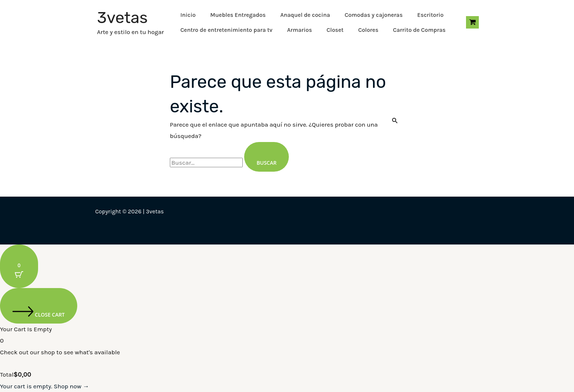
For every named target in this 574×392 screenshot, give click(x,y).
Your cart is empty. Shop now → (44, 386)
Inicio (188, 15)
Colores (368, 30)
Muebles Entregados (238, 15)
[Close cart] (39, 306)
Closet (335, 30)
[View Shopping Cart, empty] (472, 22)
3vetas (122, 18)
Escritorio (430, 15)
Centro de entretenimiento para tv (227, 30)
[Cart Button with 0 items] (19, 266)
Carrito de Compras (420, 30)
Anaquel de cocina (305, 15)
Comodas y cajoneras (373, 15)
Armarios (299, 30)
